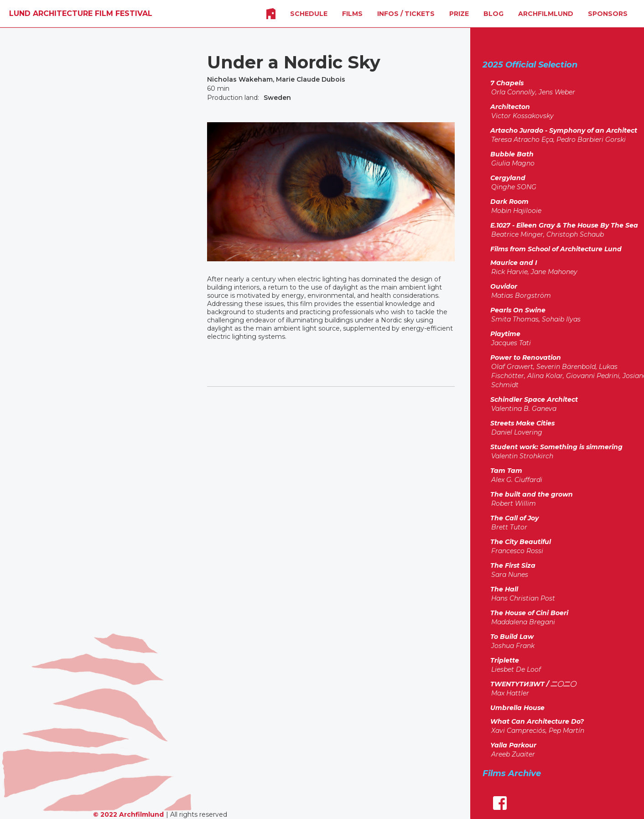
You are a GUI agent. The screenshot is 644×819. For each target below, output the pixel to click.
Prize (459, 14)
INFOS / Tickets (406, 14)
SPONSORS (608, 14)
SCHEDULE (309, 14)
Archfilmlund (546, 14)
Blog (493, 14)
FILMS (352, 14)
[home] (81, 14)
